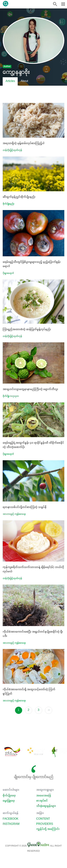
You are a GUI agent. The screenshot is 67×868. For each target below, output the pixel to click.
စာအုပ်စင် (42, 801)
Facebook (11, 819)
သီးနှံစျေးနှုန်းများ (46, 806)
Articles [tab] (10, 81)
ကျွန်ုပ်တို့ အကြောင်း (48, 829)
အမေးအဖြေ (44, 796)
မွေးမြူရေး (9, 801)
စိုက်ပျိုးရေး (9, 796)
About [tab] (24, 81)
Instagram (11, 824)
